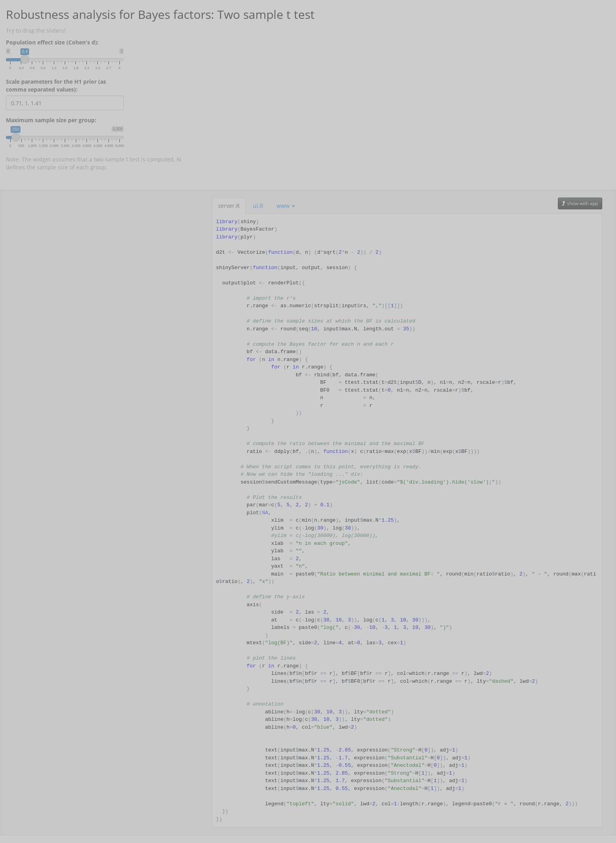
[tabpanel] (407, 520)
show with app (580, 203)
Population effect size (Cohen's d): (52, 42)
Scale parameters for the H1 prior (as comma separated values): (56, 85)
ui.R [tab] (258, 206)
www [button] (286, 206)
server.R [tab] (229, 206)
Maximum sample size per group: (51, 120)
